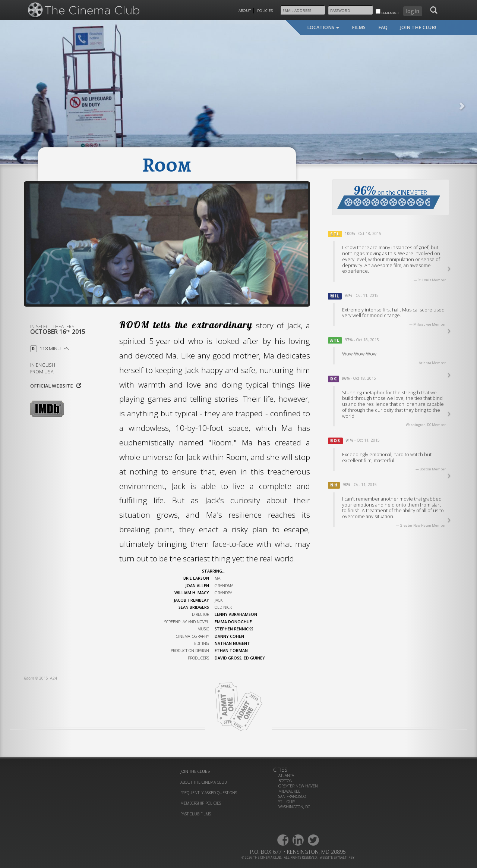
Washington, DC (294, 807)
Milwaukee (289, 791)
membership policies (201, 803)
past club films (196, 814)
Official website (56, 386)
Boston (285, 781)
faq (383, 27)
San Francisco (292, 796)
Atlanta (286, 775)
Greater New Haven (298, 786)
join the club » (195, 771)
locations (323, 27)
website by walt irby (337, 857)
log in (413, 11)
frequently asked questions (209, 793)
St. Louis (287, 802)
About (245, 11)
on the (389, 196)
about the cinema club (203, 782)
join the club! (418, 27)
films (359, 27)
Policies (265, 11)
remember (387, 12)
